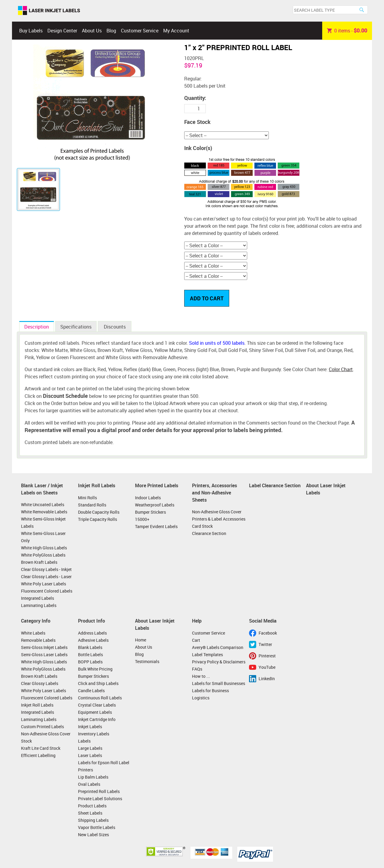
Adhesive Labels (93, 640)
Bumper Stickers (150, 512)
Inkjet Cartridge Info (97, 719)
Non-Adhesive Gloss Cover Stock (46, 737)
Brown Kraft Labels (39, 562)
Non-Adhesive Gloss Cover (217, 512)
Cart (196, 640)
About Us (92, 31)
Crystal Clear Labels (97, 705)
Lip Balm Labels (93, 777)
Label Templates (207, 655)
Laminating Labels (39, 605)
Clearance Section (209, 533)
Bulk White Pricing (95, 669)
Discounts (115, 327)
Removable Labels (38, 640)
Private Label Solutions (100, 799)
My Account (176, 31)
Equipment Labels (95, 712)
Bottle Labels (90, 655)
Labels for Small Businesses (219, 683)
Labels (84, 741)
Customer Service (140, 31)
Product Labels (92, 806)
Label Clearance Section (275, 485)
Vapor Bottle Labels (97, 827)
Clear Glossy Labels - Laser (46, 577)
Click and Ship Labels (98, 683)
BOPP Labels (90, 662)
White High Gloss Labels (44, 548)
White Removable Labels (44, 512)
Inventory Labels (94, 734)
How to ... (201, 676)
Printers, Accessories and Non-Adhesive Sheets (214, 493)
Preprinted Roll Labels (99, 791)
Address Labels (92, 633)
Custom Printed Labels (42, 727)
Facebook (268, 633)
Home (141, 640)
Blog (111, 31)
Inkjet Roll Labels (97, 485)
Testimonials (147, 661)
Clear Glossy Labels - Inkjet (46, 569)
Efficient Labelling (38, 755)
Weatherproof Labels (155, 505)
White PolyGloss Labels (43, 555)
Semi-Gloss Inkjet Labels (44, 647)
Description (37, 327)
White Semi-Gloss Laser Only (43, 537)
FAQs (197, 669)
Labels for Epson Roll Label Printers (104, 766)
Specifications (76, 327)
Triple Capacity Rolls (97, 519)
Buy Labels (31, 31)
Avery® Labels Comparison (218, 647)
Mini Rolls (87, 498)
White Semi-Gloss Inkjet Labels (43, 523)
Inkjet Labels (90, 727)
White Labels (33, 633)
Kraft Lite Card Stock (41, 748)
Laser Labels (90, 755)
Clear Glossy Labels (40, 683)
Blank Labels (90, 647)
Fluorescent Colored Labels (47, 591)
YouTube (267, 667)
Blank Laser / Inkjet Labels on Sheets (42, 489)
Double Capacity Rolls (99, 512)
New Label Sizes (93, 835)
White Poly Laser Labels (43, 584)
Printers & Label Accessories (219, 519)
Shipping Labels (93, 820)
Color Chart (341, 369)
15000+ (142, 519)
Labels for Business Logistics (210, 694)
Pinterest (267, 656)
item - (347, 31)
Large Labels (90, 748)
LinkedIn (267, 679)
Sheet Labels (90, 813)
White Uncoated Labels (43, 505)
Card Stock (202, 526)
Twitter (265, 644)
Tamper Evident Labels (156, 526)
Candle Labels (91, 691)
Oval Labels (89, 784)
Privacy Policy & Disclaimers (219, 662)
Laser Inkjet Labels (49, 11)
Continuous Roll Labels (100, 698)
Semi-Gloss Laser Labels (44, 655)
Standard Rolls (92, 505)
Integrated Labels (37, 598)
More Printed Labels (157, 485)
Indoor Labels (148, 498)
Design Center (62, 31)
